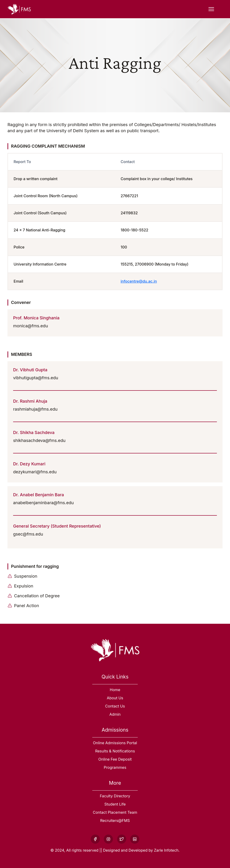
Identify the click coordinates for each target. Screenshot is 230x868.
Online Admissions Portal (115, 743)
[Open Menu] (211, 9)
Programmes (115, 767)
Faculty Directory (115, 796)
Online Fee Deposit (115, 759)
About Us (115, 698)
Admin (115, 714)
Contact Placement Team (115, 812)
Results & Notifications (115, 751)
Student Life (115, 804)
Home (115, 690)
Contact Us (115, 706)
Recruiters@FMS (115, 821)
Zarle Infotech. (167, 850)
